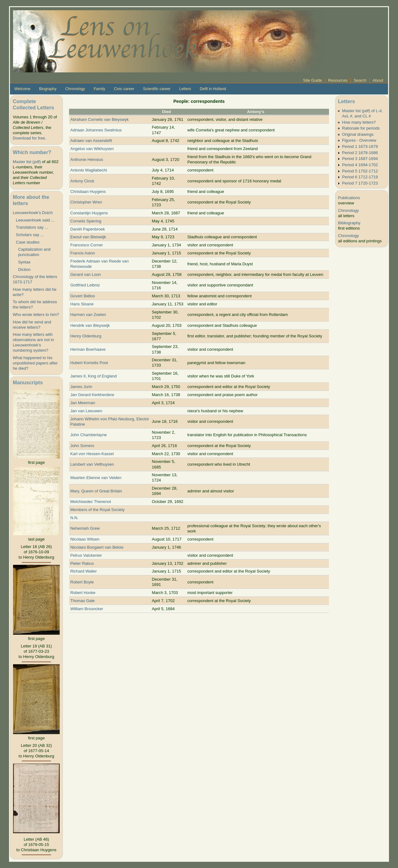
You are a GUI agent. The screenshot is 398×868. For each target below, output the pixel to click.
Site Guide (313, 80)
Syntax (23, 262)
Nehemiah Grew (85, 528)
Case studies (28, 242)
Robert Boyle (82, 582)
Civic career (124, 89)
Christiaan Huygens (88, 192)
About (378, 80)
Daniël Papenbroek (88, 229)
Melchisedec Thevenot (91, 502)
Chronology (75, 89)
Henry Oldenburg (86, 336)
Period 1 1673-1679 (360, 146)
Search (360, 80)
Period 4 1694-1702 (360, 165)
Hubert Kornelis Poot (89, 363)
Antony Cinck (82, 181)
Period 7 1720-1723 (360, 183)
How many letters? (359, 122)
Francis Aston (83, 253)
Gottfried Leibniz (85, 285)
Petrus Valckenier (86, 555)
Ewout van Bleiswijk (88, 237)
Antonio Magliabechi (89, 170)
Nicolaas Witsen (85, 539)
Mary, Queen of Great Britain (96, 491)
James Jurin (81, 387)
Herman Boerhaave (88, 349)
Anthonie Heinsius (87, 160)
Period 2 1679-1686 (360, 153)
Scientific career (157, 89)
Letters (185, 89)
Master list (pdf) (27, 162)
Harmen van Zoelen (88, 315)
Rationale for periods (361, 128)
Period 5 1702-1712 (360, 171)
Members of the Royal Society (97, 510)
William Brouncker (87, 609)
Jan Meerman (83, 403)
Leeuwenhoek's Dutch (33, 213)
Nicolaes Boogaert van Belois (97, 547)
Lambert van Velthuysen (92, 464)
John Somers (82, 446)
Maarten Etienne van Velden (96, 478)
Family (99, 89)
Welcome (22, 89)
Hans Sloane (82, 304)
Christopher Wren (86, 202)
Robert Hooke (83, 593)
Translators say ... (32, 227)
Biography (48, 89)
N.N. (74, 518)
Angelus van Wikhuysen (92, 149)
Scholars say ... (30, 235)
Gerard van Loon (86, 274)
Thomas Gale (83, 601)
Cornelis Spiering (86, 221)
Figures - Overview (359, 140)
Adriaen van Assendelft (91, 141)
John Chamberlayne (88, 435)
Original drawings (358, 134)
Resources (338, 80)
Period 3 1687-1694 (360, 159)
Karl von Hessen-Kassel (92, 454)
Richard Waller (83, 571)
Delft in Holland (213, 89)
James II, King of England (93, 376)
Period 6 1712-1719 (360, 177)
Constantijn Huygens (89, 213)
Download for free (29, 138)
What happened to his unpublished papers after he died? (35, 363)
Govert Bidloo (83, 296)
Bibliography (349, 223)
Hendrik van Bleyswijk (90, 325)
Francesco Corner (87, 245)
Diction (23, 270)
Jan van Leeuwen (86, 411)
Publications (349, 198)
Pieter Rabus (82, 563)
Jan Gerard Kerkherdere (92, 395)
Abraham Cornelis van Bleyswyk (99, 119)
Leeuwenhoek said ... (35, 220)
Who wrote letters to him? (36, 315)
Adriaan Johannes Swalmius (96, 130)
